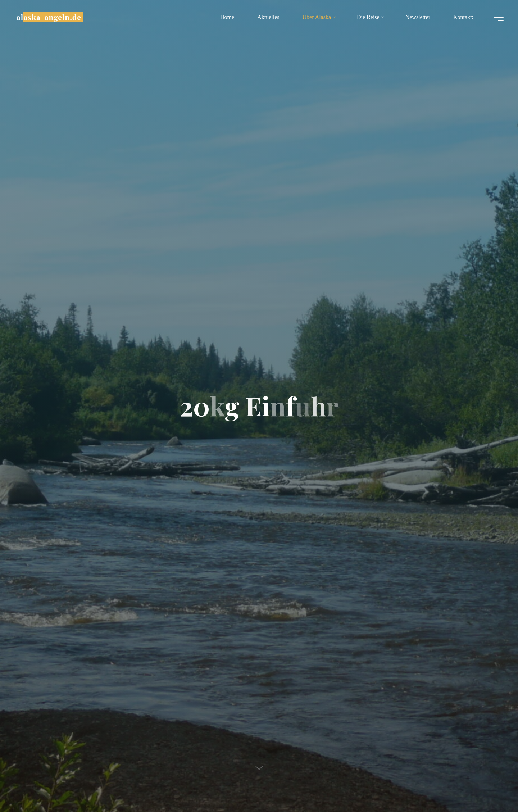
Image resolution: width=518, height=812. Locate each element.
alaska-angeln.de (49, 17)
